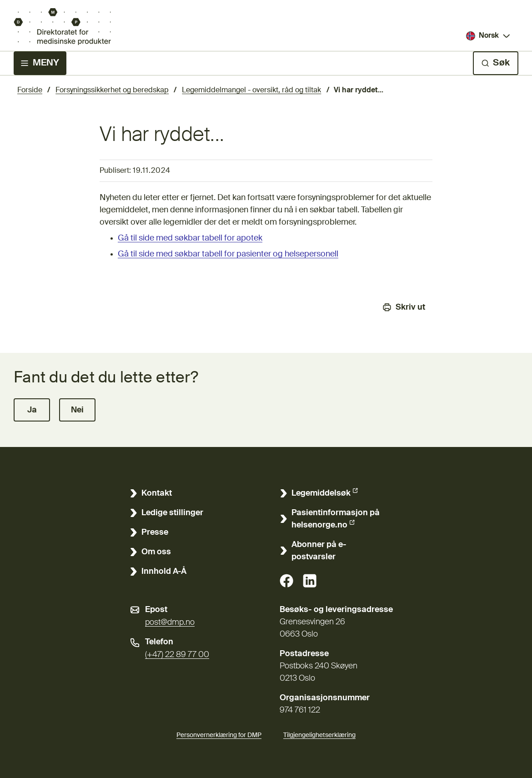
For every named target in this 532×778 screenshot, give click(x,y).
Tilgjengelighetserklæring (319, 734)
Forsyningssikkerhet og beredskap (112, 90)
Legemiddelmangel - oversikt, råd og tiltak (251, 90)
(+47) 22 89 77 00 (177, 655)
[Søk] (496, 63)
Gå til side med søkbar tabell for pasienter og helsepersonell (228, 254)
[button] (32, 410)
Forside (30, 90)
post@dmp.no (170, 622)
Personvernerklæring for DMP (219, 735)
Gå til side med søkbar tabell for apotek (190, 238)
